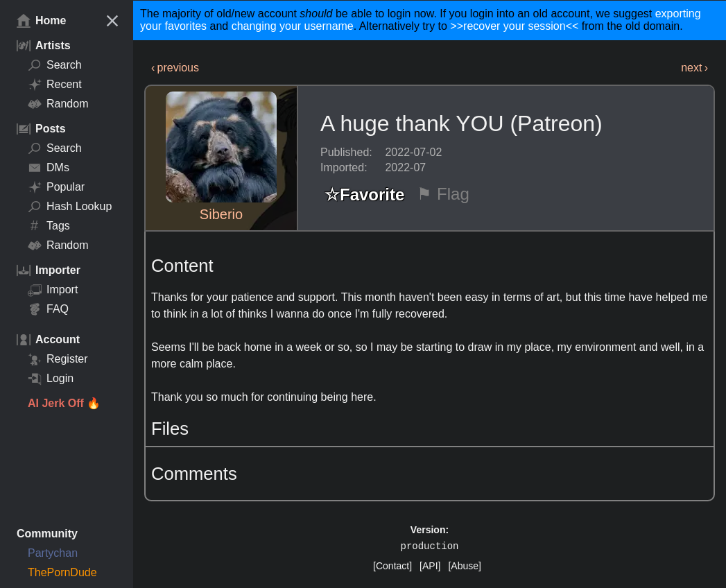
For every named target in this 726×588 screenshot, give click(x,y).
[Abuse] (464, 566)
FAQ (48, 309)
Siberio (221, 214)
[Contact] (392, 566)
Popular (56, 187)
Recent (55, 85)
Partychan (53, 553)
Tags (49, 226)
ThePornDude (62, 572)
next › (694, 68)
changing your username (293, 26)
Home (41, 21)
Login (51, 379)
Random (58, 104)
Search (55, 65)
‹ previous (175, 68)
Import (53, 290)
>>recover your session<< (514, 26)
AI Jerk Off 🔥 (64, 403)
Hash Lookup (70, 207)
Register (58, 359)
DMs (49, 168)
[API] (430, 566)
